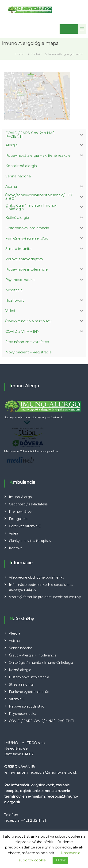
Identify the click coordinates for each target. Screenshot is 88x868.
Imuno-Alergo (20, 497)
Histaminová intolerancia (29, 677)
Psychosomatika (23, 714)
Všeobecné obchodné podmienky (36, 577)
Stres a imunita (21, 684)
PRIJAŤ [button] (61, 860)
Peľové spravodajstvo (27, 706)
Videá (13, 533)
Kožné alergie (20, 670)
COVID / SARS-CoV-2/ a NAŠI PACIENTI (41, 721)
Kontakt (15, 548)
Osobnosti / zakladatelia (28, 504)
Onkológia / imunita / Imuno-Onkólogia (41, 663)
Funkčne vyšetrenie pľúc (29, 692)
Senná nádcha (21, 648)
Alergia (15, 633)
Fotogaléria (18, 519)
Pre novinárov (20, 512)
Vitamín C (17, 699)
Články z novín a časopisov (30, 541)
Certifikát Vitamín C (25, 526)
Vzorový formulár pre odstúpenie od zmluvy (45, 597)
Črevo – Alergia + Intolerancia (33, 655)
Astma (14, 641)
